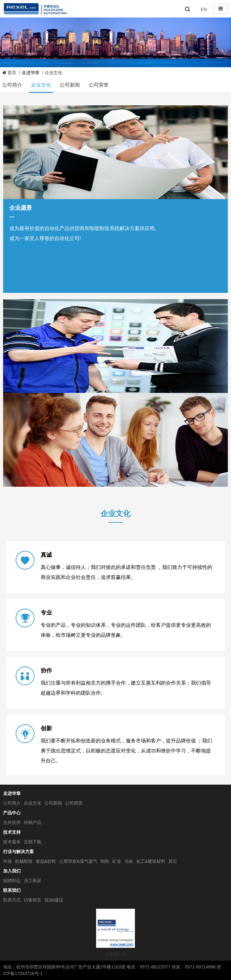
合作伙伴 (12, 822)
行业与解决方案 (18, 852)
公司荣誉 (99, 85)
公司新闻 (70, 85)
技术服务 (12, 842)
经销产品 (33, 822)
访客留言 (33, 900)
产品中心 (12, 813)
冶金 (129, 861)
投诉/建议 (54, 900)
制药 (105, 861)
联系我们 (12, 890)
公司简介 (12, 85)
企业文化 (41, 85)
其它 (173, 861)
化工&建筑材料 (151, 861)
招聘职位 (12, 881)
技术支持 (12, 832)
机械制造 (24, 861)
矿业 (117, 861)
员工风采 (33, 881)
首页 (9, 73)
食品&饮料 (46, 861)
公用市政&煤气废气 (78, 861)
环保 (8, 861)
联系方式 (12, 900)
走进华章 (12, 793)
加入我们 (12, 871)
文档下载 (33, 842)
